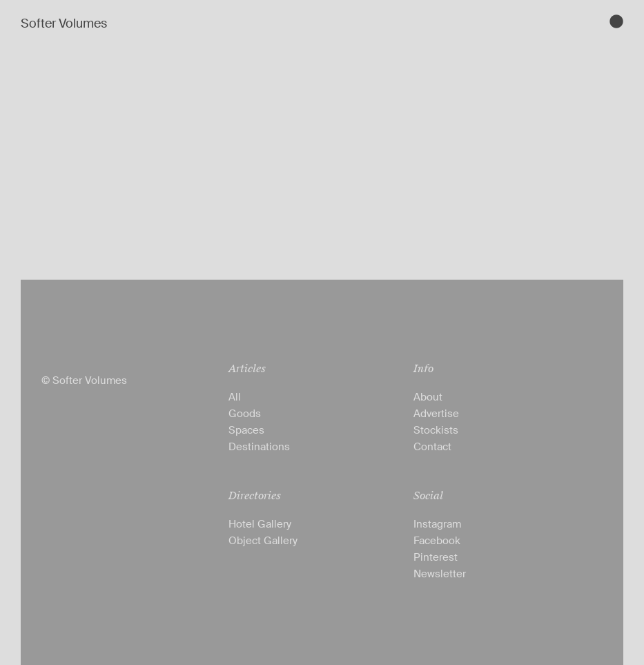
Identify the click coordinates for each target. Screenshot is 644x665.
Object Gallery (263, 541)
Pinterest (436, 557)
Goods (245, 414)
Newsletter (440, 574)
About (428, 397)
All (235, 397)
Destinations (259, 447)
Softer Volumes (64, 23)
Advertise (436, 414)
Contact (432, 447)
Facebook (437, 541)
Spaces (246, 430)
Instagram (437, 524)
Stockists (436, 430)
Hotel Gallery (260, 524)
